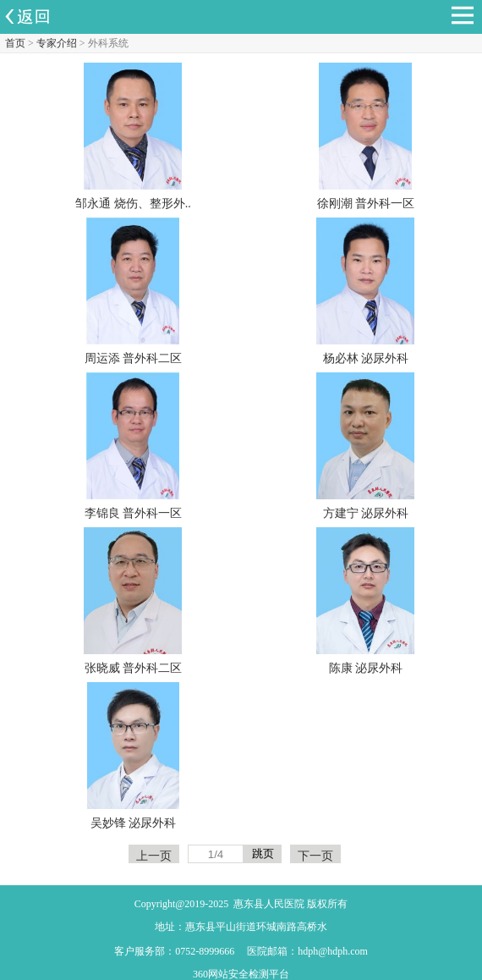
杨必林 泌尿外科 (366, 358)
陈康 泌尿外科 (366, 668)
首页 (15, 43)
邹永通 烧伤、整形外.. (133, 204)
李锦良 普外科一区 (134, 513)
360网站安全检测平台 (241, 974)
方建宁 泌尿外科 (366, 513)
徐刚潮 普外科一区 (366, 204)
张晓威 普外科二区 (134, 668)
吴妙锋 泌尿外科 (134, 823)
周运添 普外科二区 (134, 358)
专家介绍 (57, 43)
